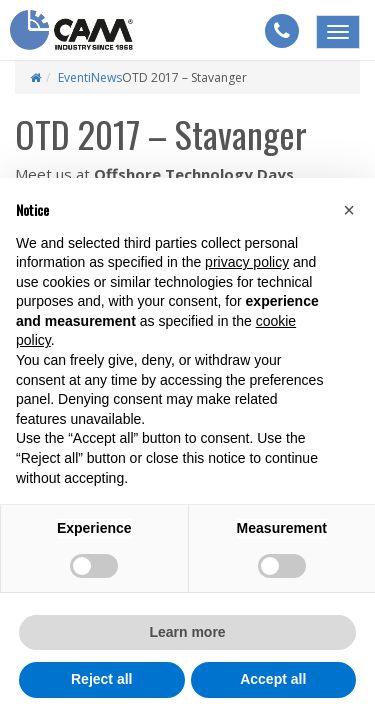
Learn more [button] (187, 632)
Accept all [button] (273, 679)
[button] (349, 210)
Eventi (74, 77)
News (106, 77)
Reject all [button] (101, 679)
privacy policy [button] (247, 262)
